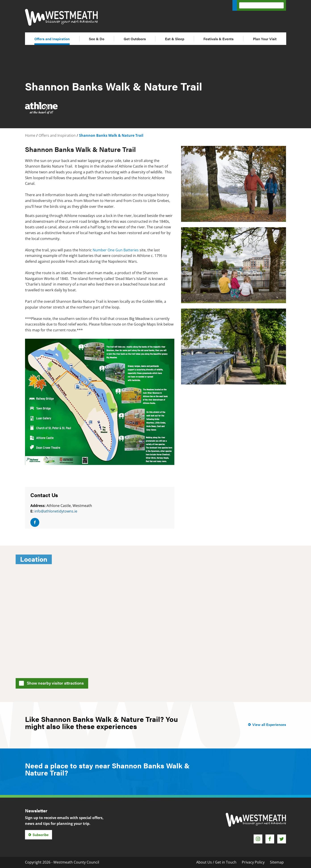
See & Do (97, 39)
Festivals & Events (218, 39)
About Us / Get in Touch (216, 862)
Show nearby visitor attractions (53, 683)
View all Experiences (269, 724)
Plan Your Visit (265, 39)
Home (30, 135)
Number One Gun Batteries (116, 250)
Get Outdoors (135, 39)
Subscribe (41, 835)
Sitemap (277, 862)
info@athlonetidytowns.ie (56, 511)
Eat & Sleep (175, 39)
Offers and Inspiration (52, 39)
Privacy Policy (253, 862)
